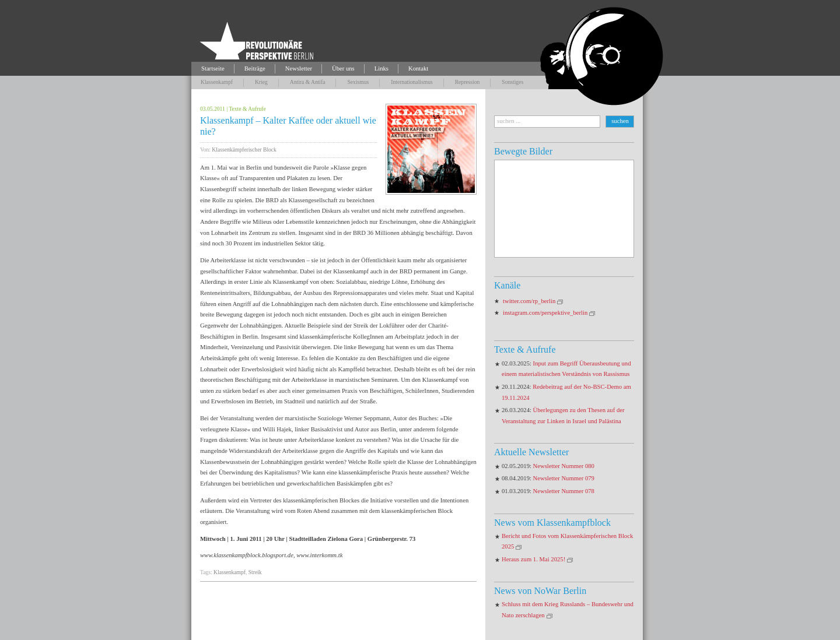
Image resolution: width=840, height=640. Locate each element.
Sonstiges (512, 82)
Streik (255, 572)
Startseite (213, 68)
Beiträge (255, 68)
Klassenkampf (217, 82)
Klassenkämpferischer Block (244, 150)
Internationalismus (412, 82)
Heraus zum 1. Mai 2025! (533, 559)
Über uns (343, 68)
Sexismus (358, 82)
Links (381, 68)
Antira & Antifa (308, 82)
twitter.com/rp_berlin (529, 301)
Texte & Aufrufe (247, 109)
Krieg (261, 82)
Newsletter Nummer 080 (564, 466)
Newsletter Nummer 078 (564, 491)
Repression (468, 82)
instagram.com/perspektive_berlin (545, 313)
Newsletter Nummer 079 (564, 478)
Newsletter (299, 68)
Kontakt (418, 68)
